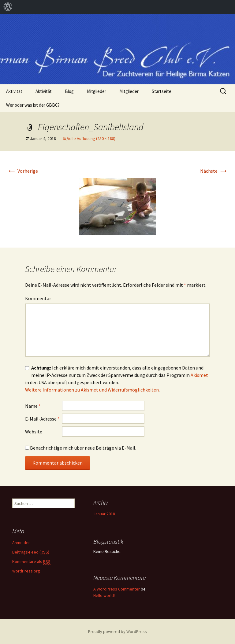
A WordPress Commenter (117, 589)
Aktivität (14, 91)
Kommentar (38, 298)
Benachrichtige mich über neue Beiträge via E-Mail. (83, 448)
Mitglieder (97, 91)
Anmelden (21, 543)
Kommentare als (31, 562)
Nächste (214, 171)
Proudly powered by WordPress (117, 631)
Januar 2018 (104, 514)
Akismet (199, 375)
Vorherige (22, 171)
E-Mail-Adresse (42, 419)
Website (34, 432)
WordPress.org (26, 571)
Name (33, 406)
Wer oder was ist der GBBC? (33, 105)
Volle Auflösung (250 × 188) (91, 138)
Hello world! (104, 595)
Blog (69, 91)
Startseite (162, 91)
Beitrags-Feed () (31, 552)
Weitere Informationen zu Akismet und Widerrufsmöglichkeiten (92, 390)
